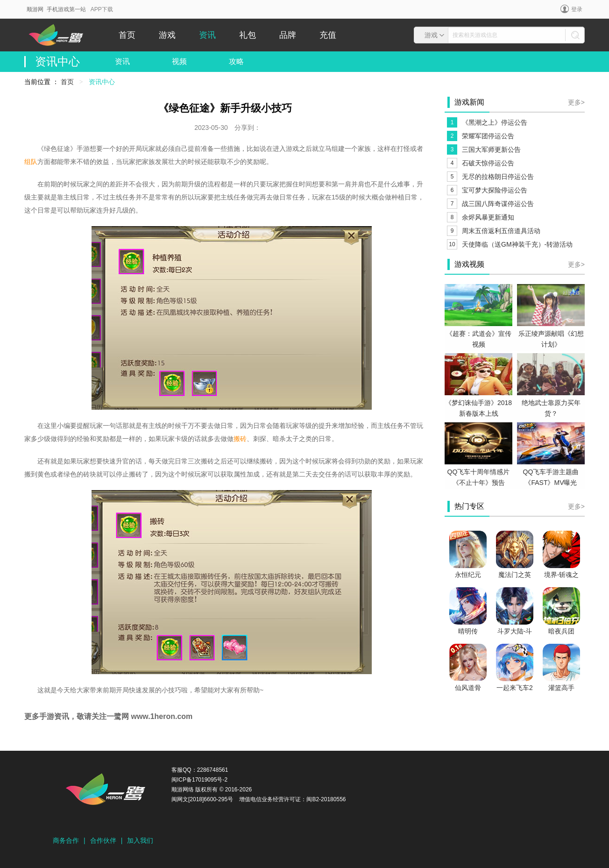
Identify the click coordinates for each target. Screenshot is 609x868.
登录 (571, 9)
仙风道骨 (468, 688)
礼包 (248, 35)
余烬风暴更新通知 (488, 217)
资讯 (207, 35)
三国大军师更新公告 (491, 149)
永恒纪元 (468, 575)
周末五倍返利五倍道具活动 (501, 231)
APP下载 (102, 9)
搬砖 (240, 439)
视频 (179, 61)
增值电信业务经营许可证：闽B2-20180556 (292, 799)
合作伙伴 (103, 840)
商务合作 (66, 840)
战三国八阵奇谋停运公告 (498, 204)
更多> (576, 102)
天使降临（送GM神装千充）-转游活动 (517, 244)
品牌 (288, 35)
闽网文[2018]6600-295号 (202, 799)
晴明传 (468, 631)
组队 (31, 162)
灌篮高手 (561, 688)
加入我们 (140, 840)
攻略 (236, 61)
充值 (328, 35)
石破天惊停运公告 (488, 163)
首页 (127, 35)
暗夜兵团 (561, 631)
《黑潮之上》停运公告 (495, 122)
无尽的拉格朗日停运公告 (498, 177)
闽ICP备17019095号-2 (199, 780)
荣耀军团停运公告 (488, 136)
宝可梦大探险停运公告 (495, 190)
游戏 (167, 35)
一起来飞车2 (515, 688)
